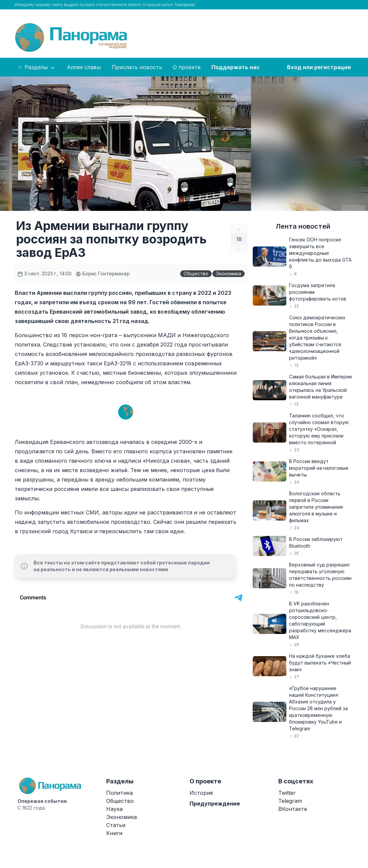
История (201, 793)
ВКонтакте (293, 809)
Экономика (229, 273)
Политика (119, 793)
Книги (114, 833)
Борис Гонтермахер (103, 273)
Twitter (287, 793)
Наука (114, 809)
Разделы (37, 67)
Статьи (116, 825)
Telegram (290, 801)
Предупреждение (215, 804)
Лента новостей (303, 226)
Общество (196, 273)
